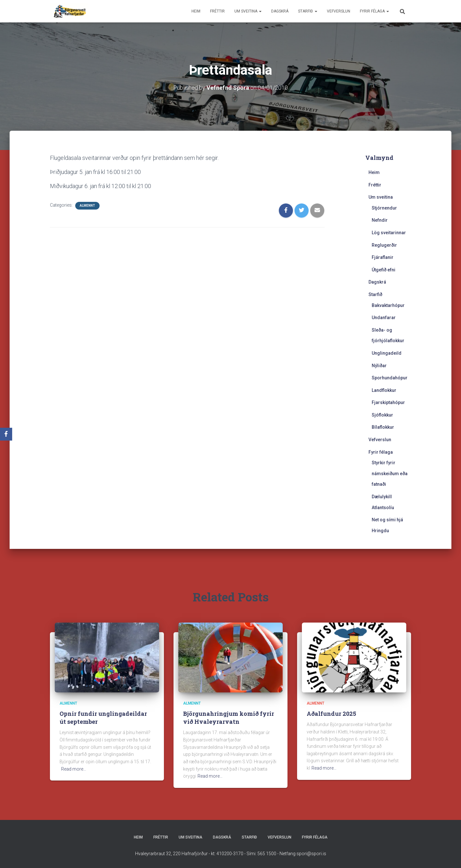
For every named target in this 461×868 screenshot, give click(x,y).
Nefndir (380, 220)
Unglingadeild (387, 353)
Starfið (308, 11)
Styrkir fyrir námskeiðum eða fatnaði (390, 473)
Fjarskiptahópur (388, 402)
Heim (196, 11)
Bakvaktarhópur (388, 305)
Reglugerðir (384, 245)
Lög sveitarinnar (389, 233)
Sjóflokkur (382, 415)
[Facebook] (6, 434)
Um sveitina (248, 11)
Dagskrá (280, 11)
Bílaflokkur (383, 427)
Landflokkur (384, 390)
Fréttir (217, 11)
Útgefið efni (384, 270)
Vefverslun (339, 11)
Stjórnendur (384, 208)
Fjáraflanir (383, 257)
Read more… (74, 769)
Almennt (87, 206)
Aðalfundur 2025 (331, 714)
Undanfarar (384, 318)
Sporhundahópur (390, 378)
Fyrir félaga (374, 11)
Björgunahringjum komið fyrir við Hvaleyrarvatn (229, 718)
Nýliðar (379, 366)
